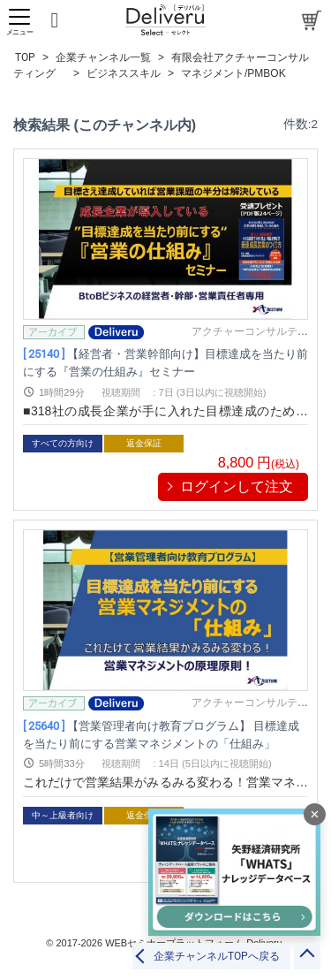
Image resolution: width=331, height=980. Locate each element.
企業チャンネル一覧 (103, 57)
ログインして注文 (237, 486)
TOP (25, 57)
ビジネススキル (124, 73)
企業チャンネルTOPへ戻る (217, 956)
